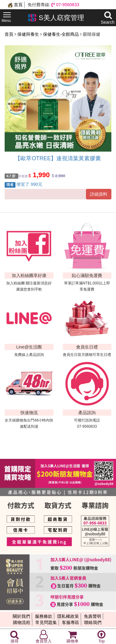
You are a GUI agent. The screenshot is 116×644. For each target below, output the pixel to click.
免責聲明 (92, 616)
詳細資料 (99, 194)
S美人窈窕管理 (56, 18)
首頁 (15, 5)
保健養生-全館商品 (62, 34)
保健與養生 (29, 34)
